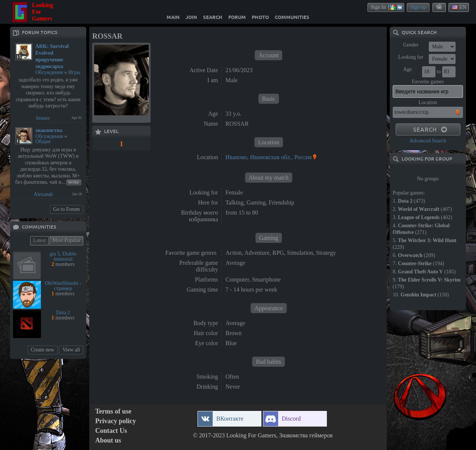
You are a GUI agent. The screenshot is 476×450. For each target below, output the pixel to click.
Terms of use (113, 412)
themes (440, 7)
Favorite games (428, 82)
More (74, 182)
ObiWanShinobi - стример (63, 286)
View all (71, 350)
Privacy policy (115, 421)
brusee (43, 118)
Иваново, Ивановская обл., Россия (268, 157)
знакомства (49, 130)
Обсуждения (49, 72)
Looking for (411, 57)
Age (407, 69)
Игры (74, 72)
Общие (43, 142)
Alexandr (44, 194)
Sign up (418, 7)
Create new (43, 350)
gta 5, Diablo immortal (63, 256)
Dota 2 (63, 313)
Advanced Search (428, 141)
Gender (411, 45)
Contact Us (111, 431)
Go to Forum (67, 209)
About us (108, 441)
